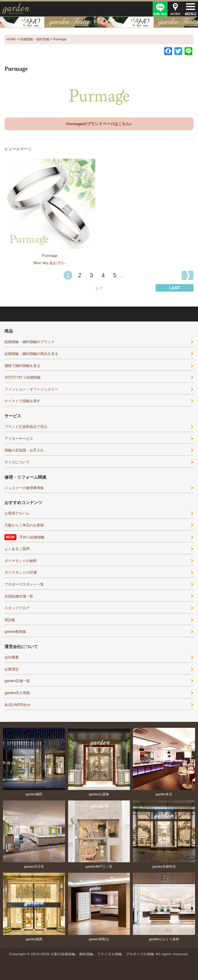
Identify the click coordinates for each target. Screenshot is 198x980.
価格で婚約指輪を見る (22, 366)
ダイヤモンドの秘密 (21, 561)
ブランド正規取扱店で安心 (26, 427)
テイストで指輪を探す (22, 401)
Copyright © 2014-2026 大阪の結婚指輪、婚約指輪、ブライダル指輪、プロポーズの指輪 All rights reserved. (99, 954)
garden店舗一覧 (17, 681)
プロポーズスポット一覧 (24, 584)
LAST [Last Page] (175, 288)
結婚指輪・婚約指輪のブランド (30, 342)
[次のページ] (188, 275)
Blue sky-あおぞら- (50, 263)
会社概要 (12, 657)
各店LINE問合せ (17, 705)
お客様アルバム (17, 513)
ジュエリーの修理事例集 (24, 488)
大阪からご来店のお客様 (24, 525)
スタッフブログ (17, 608)
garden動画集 (15, 632)
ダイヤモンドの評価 (21, 572)
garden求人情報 (17, 693)
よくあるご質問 (17, 549)
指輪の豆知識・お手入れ (24, 450)
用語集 (10, 620)
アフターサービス (19, 439)
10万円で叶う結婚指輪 (23, 377)
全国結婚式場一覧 (19, 596)
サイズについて (17, 462)
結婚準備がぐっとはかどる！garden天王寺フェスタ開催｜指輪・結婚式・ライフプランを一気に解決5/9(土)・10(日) (99, 22)
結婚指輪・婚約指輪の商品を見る (31, 354)
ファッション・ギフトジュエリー (31, 389)
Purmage (50, 256)
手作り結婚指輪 (32, 537)
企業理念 (12, 669)
